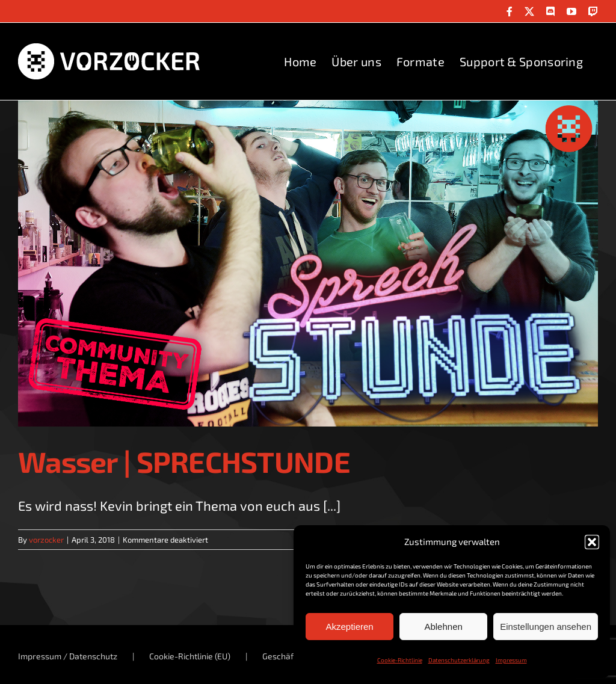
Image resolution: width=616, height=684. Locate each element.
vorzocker (46, 540)
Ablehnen (443, 627)
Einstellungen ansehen (546, 627)
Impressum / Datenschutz (68, 656)
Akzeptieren (349, 627)
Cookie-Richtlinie (400, 660)
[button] (592, 542)
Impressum (511, 660)
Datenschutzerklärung (459, 660)
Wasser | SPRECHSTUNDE (184, 461)
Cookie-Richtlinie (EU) (190, 656)
